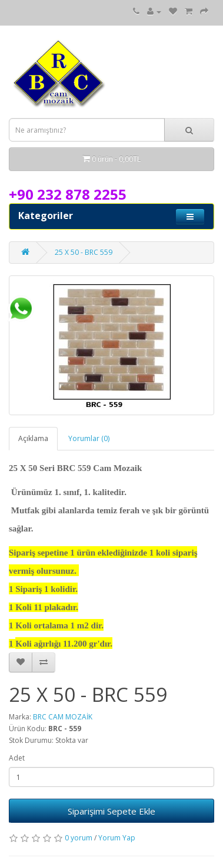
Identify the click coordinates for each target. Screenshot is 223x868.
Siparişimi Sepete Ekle (111, 811)
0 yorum (79, 838)
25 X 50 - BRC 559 (84, 252)
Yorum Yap (117, 838)
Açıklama (33, 438)
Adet (17, 758)
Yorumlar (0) (89, 438)
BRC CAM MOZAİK (63, 717)
